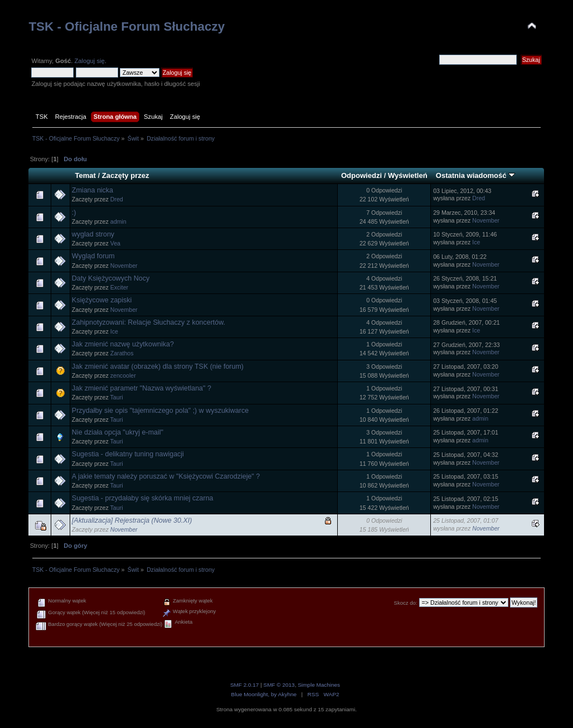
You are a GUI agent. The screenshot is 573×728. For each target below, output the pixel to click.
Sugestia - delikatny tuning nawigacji (128, 454)
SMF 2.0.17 (245, 685)
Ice (476, 242)
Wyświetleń (408, 175)
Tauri (117, 397)
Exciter (119, 287)
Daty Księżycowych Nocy (111, 278)
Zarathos (122, 353)
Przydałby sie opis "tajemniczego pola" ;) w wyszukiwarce (160, 411)
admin (118, 221)
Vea (115, 243)
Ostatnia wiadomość (475, 175)
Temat (85, 175)
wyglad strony (93, 234)
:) (74, 213)
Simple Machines (319, 685)
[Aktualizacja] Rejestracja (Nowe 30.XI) (132, 520)
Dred (117, 199)
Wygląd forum (93, 256)
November (486, 220)
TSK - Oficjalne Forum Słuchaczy (127, 26)
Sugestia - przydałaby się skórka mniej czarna (143, 498)
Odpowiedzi (361, 175)
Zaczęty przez (126, 175)
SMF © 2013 (279, 685)
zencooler (123, 375)
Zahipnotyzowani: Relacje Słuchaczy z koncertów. (149, 322)
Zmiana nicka (93, 190)
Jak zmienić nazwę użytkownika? (123, 344)
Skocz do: (406, 603)
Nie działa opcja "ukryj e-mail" (118, 432)
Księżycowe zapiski (102, 300)
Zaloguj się (89, 61)
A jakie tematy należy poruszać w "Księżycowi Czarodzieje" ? (166, 476)
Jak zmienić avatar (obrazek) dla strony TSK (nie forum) (158, 367)
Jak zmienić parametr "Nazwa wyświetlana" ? (142, 388)
